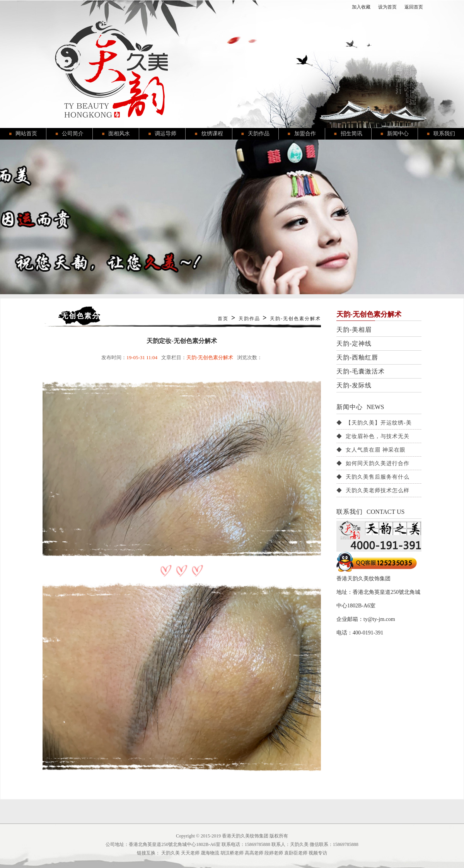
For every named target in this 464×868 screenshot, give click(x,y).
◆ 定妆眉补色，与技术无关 (373, 436)
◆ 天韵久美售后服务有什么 (373, 477)
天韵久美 (171, 853)
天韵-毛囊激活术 (361, 371)
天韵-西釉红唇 (357, 357)
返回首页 (414, 7)
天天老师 (190, 853)
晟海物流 (210, 853)
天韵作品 (249, 319)
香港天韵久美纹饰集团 (245, 836)
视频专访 (318, 853)
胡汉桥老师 (232, 853)
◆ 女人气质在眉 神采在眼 (371, 450)
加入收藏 (361, 7)
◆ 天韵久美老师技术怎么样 (373, 490)
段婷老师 (274, 853)
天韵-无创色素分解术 (295, 319)
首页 (223, 319)
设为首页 (387, 7)
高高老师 (254, 853)
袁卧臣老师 (296, 853)
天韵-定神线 (354, 344)
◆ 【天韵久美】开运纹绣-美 (374, 423)
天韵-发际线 (354, 385)
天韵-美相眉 (354, 330)
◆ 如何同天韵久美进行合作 (373, 463)
